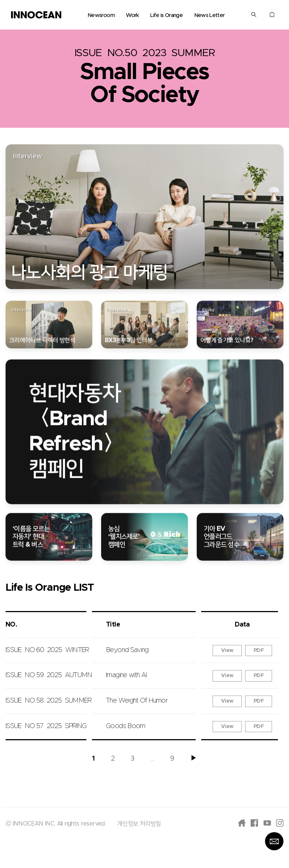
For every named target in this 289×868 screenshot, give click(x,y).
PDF (259, 651)
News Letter (209, 15)
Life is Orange (166, 15)
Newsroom (101, 15)
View (227, 651)
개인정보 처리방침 (139, 824)
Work (132, 15)
